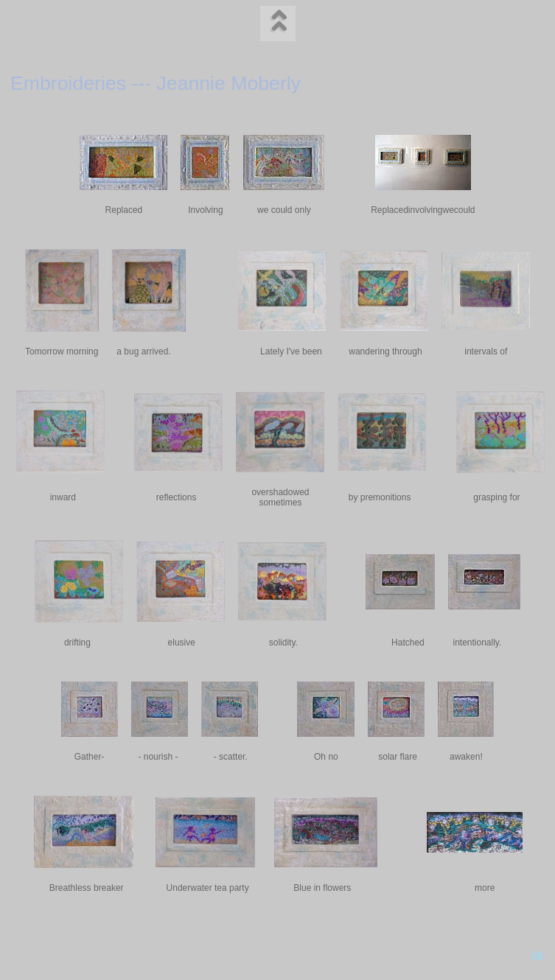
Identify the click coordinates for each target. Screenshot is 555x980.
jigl (537, 955)
